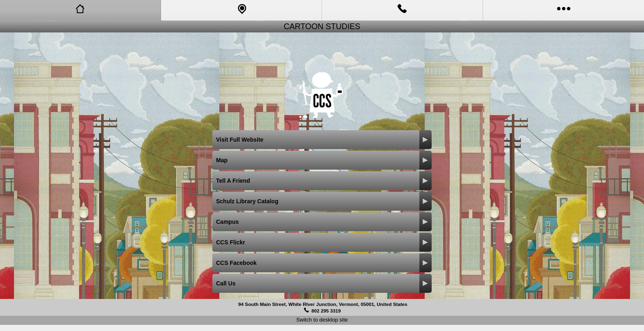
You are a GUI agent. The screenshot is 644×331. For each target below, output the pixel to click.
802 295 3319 (326, 311)
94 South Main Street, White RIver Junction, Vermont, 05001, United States (323, 304)
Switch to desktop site (322, 320)
